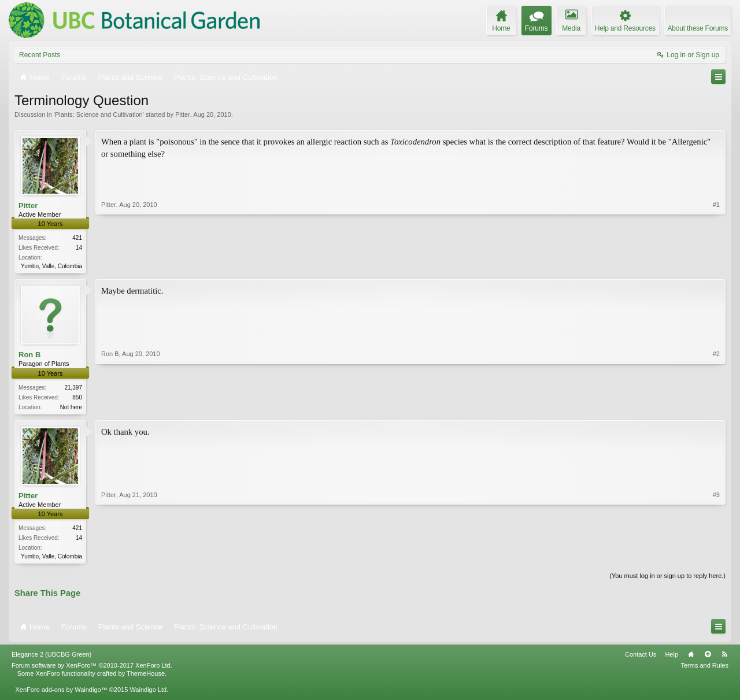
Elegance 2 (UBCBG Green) (51, 658)
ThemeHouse (146, 677)
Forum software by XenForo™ (92, 669)
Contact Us (641, 658)
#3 (716, 557)
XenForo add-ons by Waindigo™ (61, 693)
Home (691, 658)
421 (77, 238)
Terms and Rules (704, 669)
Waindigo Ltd (148, 693)
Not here (71, 408)
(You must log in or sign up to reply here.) (667, 579)
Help (671, 658)
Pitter (183, 114)
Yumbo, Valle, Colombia (51, 266)
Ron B (29, 356)
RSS (724, 658)
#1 (716, 265)
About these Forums (698, 28)
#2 (716, 406)
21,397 (73, 389)
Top (708, 658)
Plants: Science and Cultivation (99, 114)
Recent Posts (40, 55)
